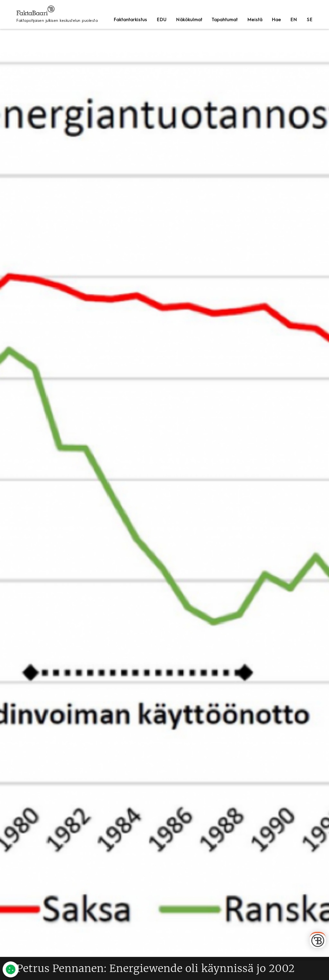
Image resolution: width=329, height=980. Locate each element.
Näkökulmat (189, 20)
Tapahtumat (225, 20)
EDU (162, 20)
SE (310, 20)
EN (294, 20)
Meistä (255, 20)
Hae (276, 20)
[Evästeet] (11, 969)
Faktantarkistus (130, 20)
